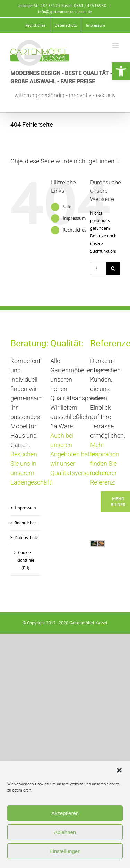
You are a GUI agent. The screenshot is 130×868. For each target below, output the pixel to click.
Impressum (74, 218)
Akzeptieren (65, 813)
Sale (67, 207)
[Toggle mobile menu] (116, 46)
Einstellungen (65, 851)
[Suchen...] (98, 269)
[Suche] (113, 269)
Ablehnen (65, 832)
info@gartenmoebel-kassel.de (65, 12)
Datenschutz (25, 538)
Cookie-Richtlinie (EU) (25, 560)
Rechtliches (75, 230)
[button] (121, 71)
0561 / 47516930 (90, 5)
